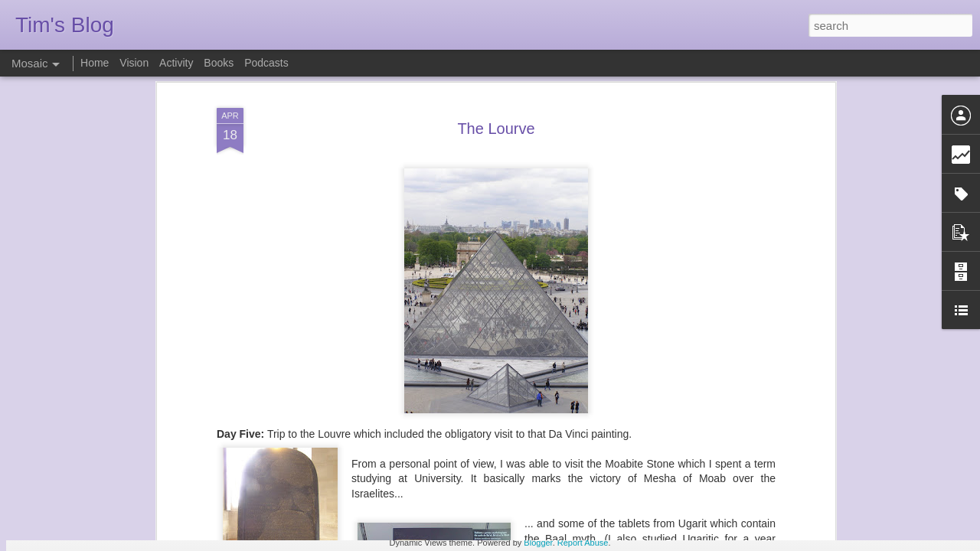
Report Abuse (583, 543)
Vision (134, 63)
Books (219, 63)
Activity (176, 63)
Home (95, 63)
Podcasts (266, 63)
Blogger (538, 543)
